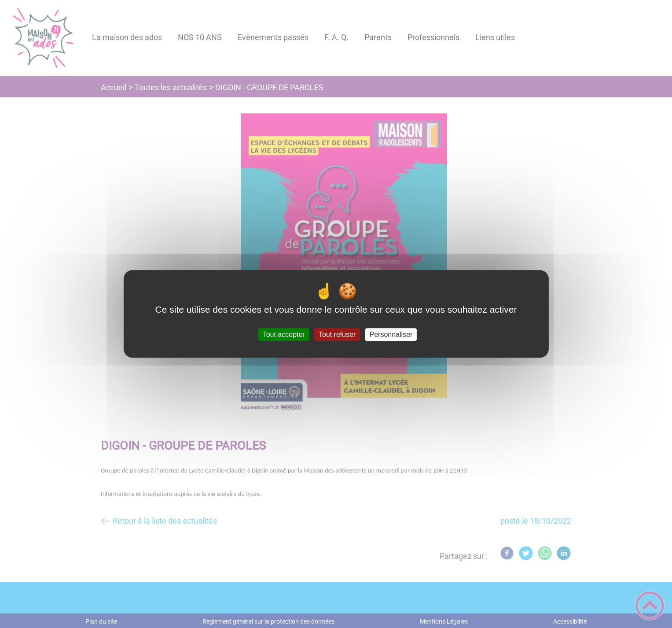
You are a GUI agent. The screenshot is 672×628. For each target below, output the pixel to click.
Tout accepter (284, 334)
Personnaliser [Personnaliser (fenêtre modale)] (391, 334)
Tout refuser (337, 334)
